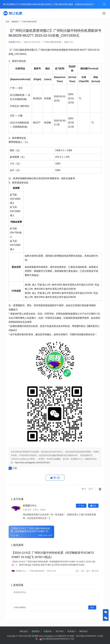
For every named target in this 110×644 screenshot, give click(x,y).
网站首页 (24, 631)
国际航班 (36, 631)
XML (73, 639)
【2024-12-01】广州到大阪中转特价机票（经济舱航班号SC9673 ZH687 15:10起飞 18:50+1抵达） (53, 555)
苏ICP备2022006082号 (86, 636)
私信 (93, 506)
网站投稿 (83, 631)
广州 (13, 50)
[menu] (104, 13)
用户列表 (60, 631)
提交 (92, 608)
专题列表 (48, 631)
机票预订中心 (15, 42)
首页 (7, 22)
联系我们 (71, 631)
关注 (81, 506)
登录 (15, 608)
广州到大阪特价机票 (52, 42)
